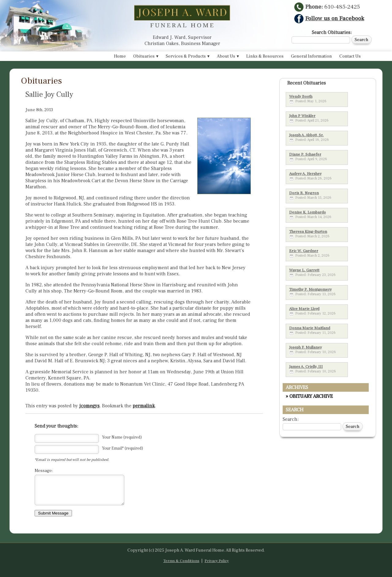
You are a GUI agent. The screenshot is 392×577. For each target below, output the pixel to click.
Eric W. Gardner (304, 251)
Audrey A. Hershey (305, 174)
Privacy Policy (217, 561)
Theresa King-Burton (308, 232)
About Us (226, 56)
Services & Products (186, 56)
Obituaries (144, 56)
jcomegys (89, 406)
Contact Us (350, 56)
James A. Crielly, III (306, 367)
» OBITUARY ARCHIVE (309, 396)
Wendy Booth (301, 96)
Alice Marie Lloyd (304, 309)
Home (120, 56)
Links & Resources (265, 56)
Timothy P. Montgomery (310, 289)
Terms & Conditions (181, 561)
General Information (311, 56)
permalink (144, 406)
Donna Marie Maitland (310, 328)
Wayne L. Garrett (304, 270)
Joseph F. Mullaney (305, 347)
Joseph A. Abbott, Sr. (306, 135)
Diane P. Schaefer (305, 154)
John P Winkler (302, 116)
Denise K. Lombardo (307, 212)
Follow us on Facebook (329, 18)
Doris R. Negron (304, 193)
